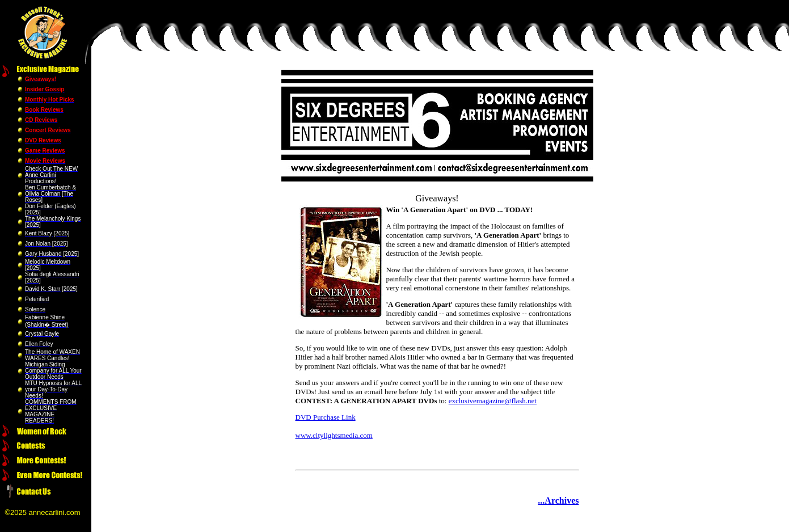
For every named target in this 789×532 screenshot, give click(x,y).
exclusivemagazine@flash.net (493, 401)
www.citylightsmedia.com (334, 435)
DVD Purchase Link (326, 417)
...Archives (558, 501)
